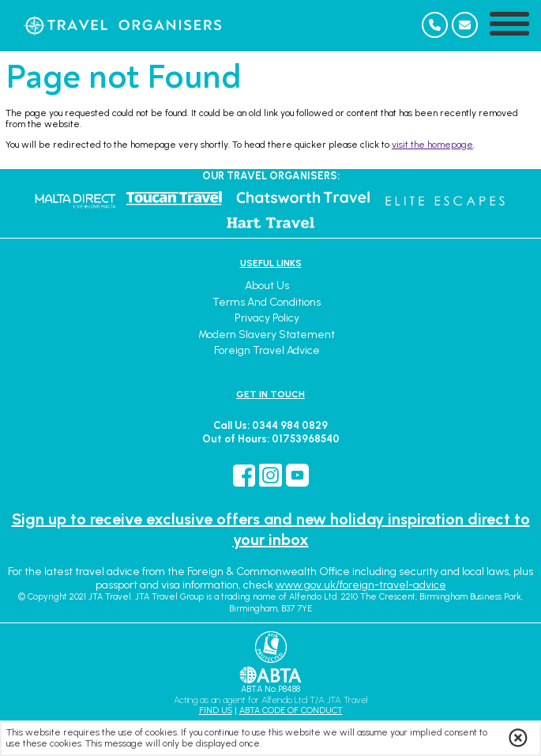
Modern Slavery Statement (267, 335)
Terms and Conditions (267, 302)
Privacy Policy (267, 318)
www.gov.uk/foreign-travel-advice (361, 585)
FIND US (216, 711)
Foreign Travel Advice (267, 350)
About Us (267, 286)
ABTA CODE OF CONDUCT (291, 711)
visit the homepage (432, 145)
